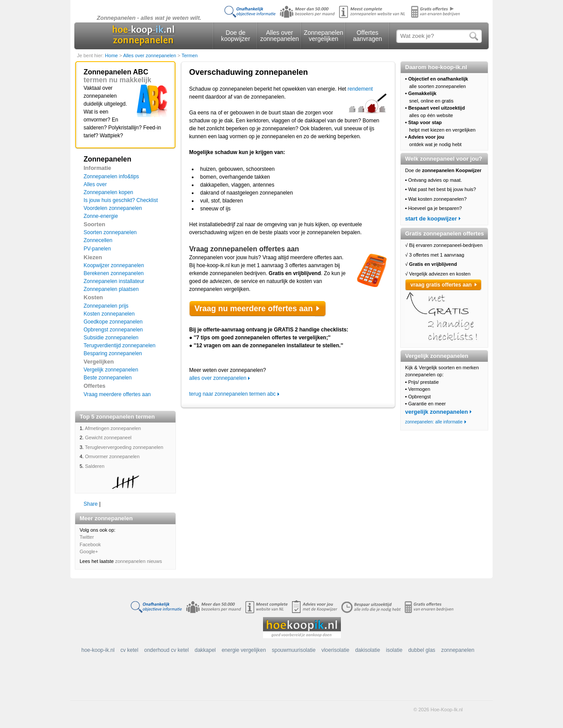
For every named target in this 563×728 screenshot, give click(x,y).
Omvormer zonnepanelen (112, 456)
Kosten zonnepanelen (109, 314)
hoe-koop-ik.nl (98, 650)
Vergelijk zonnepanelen (111, 370)
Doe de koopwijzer (235, 36)
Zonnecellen (98, 240)
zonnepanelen (458, 650)
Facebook (90, 544)
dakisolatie (367, 650)
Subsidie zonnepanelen (111, 338)
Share (91, 504)
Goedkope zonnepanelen (113, 322)
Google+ (89, 552)
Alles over (95, 184)
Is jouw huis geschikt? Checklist (121, 200)
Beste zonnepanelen (108, 378)
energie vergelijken (244, 650)
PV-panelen (97, 249)
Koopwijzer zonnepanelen (114, 265)
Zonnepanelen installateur (114, 281)
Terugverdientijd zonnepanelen (119, 346)
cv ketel (130, 650)
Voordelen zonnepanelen (113, 208)
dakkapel (205, 650)
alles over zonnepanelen (218, 378)
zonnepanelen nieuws (139, 561)
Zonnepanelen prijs (106, 306)
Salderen (95, 466)
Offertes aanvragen (367, 36)
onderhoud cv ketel (166, 650)
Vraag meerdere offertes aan (117, 394)
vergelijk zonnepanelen (437, 412)
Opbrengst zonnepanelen (113, 330)
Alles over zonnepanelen (280, 36)
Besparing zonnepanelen (113, 353)
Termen (190, 55)
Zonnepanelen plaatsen (111, 289)
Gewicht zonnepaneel (108, 438)
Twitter (87, 537)
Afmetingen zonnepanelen (113, 428)
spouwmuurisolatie (294, 650)
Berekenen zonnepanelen (114, 273)
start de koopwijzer (431, 219)
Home (112, 55)
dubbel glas (422, 650)
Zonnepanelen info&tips (111, 176)
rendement (360, 89)
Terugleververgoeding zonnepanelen (124, 447)
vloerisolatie (335, 650)
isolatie (394, 650)
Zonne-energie (101, 216)
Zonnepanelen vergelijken (324, 36)
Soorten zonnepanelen (110, 232)
